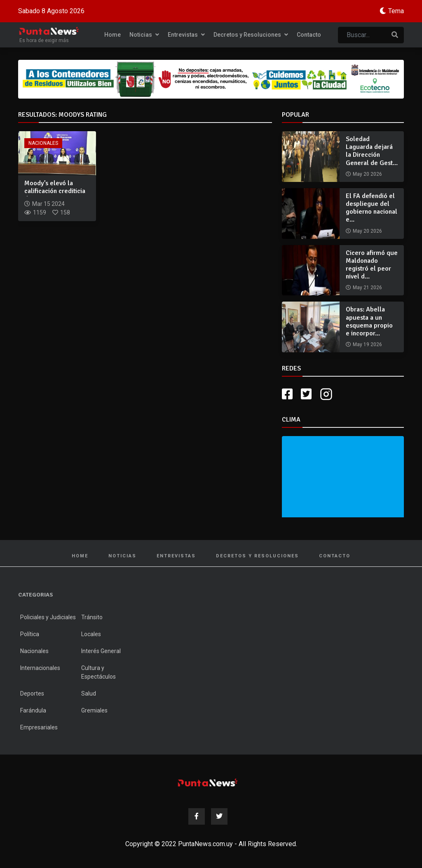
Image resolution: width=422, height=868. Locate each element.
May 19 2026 (367, 344)
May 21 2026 (367, 288)
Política (30, 634)
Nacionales (43, 143)
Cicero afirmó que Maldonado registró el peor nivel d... (372, 265)
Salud (89, 693)
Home (113, 35)
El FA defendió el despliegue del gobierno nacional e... (372, 208)
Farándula (33, 710)
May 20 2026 (367, 174)
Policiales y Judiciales (48, 617)
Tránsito (92, 617)
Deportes (32, 693)
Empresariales (39, 727)
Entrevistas (186, 35)
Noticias (144, 35)
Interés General (101, 651)
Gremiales (94, 710)
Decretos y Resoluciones (251, 35)
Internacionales (40, 668)
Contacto (309, 35)
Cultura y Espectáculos (98, 672)
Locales (91, 634)
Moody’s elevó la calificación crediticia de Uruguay (55, 191)
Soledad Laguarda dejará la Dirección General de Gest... (372, 151)
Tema (396, 11)
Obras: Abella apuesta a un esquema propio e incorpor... (369, 321)
